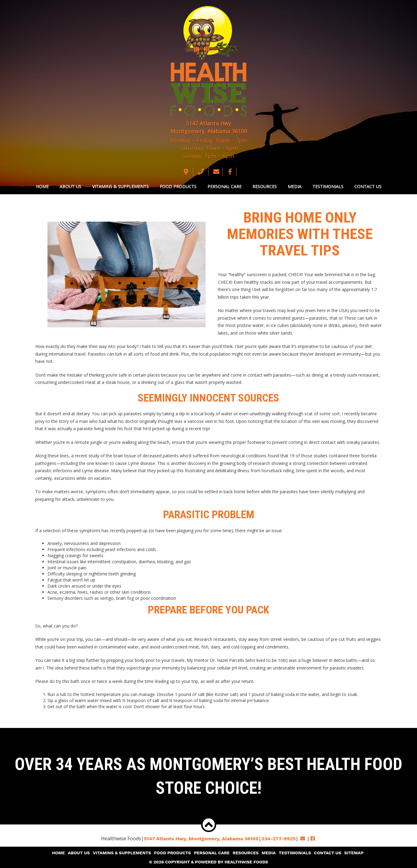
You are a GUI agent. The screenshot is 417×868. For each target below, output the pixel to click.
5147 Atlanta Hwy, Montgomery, (202, 839)
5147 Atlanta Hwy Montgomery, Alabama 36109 (209, 127)
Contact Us (368, 186)
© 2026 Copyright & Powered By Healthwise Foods (209, 862)
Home (42, 186)
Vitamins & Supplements (120, 186)
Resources (265, 186)
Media (295, 186)
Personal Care (224, 186)
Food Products (178, 186)
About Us (70, 186)
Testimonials (328, 186)
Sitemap (353, 853)
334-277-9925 (278, 839)
